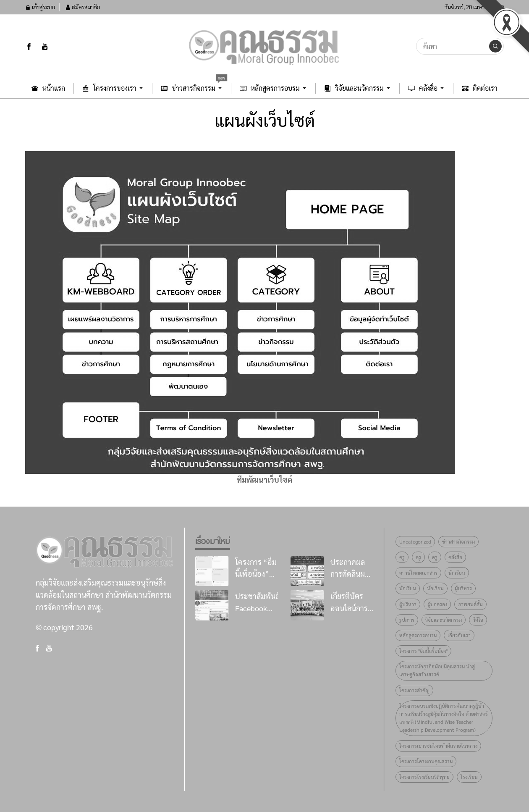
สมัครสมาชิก (82, 7)
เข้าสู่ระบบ (40, 7)
